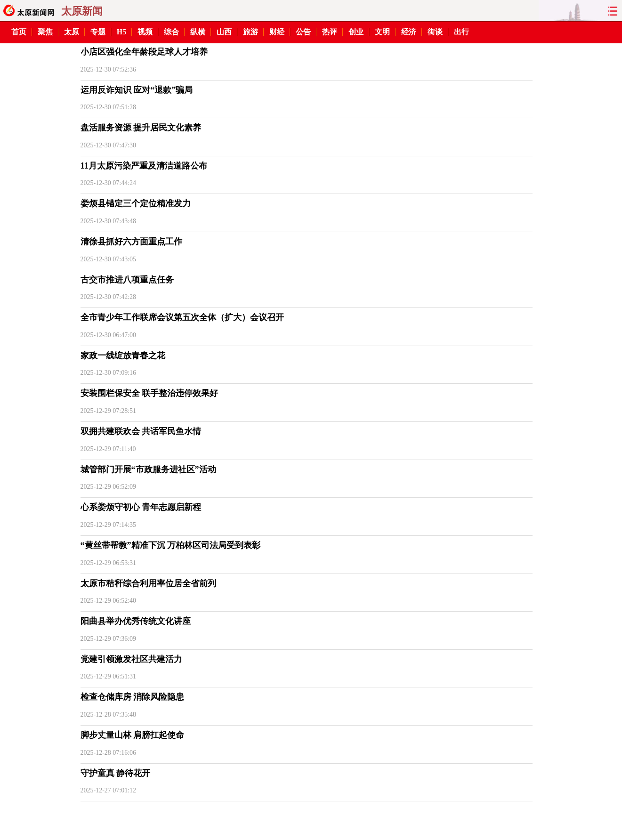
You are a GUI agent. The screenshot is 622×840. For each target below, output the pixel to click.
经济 (409, 32)
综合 (171, 32)
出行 (461, 32)
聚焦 (45, 32)
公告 (303, 32)
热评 (330, 32)
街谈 (435, 32)
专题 (98, 32)
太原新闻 (82, 11)
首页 (19, 32)
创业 (356, 32)
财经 (277, 32)
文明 (382, 32)
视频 (145, 32)
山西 (224, 32)
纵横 (198, 32)
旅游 (250, 32)
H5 (121, 32)
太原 (72, 32)
